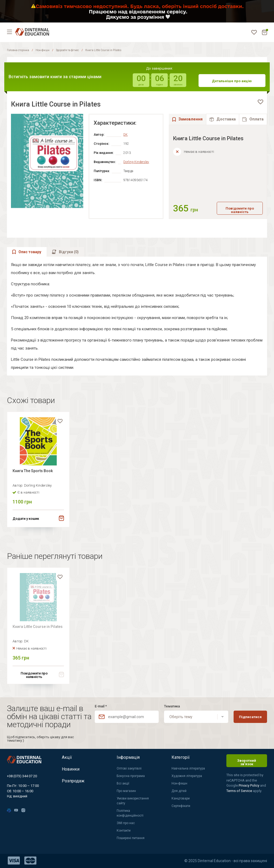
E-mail (101, 706)
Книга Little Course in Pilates (38, 627)
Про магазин (126, 791)
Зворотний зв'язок (247, 762)
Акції (67, 757)
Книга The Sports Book (33, 471)
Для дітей (179, 791)
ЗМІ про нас (126, 823)
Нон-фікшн (43, 50)
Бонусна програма (131, 776)
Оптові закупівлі (129, 768)
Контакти (124, 831)
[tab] (223, 119)
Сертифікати (181, 806)
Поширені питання (131, 838)
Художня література (187, 776)
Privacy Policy (249, 785)
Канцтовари (181, 798)
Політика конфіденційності (130, 813)
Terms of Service (240, 791)
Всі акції (123, 783)
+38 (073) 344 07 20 (22, 776)
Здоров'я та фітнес (67, 50)
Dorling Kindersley (136, 162)
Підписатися (250, 717)
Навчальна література (188, 768)
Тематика (172, 706)
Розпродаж (73, 781)
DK (125, 135)
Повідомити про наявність (240, 210)
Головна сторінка (18, 50)
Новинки (71, 769)
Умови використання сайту (133, 801)
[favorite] (260, 102)
